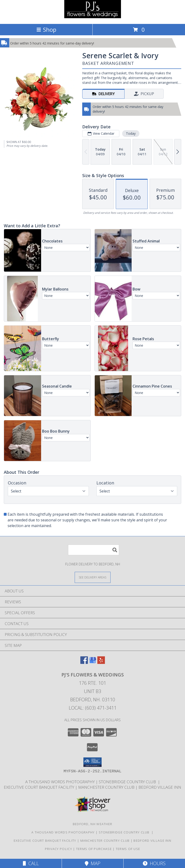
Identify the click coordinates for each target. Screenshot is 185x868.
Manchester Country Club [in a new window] (107, 787)
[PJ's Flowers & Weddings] (93, 17)
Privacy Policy (58, 849)
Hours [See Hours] (154, 863)
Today (131, 133)
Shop (46, 29)
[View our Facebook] (84, 662)
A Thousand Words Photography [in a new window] (60, 782)
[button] (92, 762)
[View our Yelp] (101, 662)
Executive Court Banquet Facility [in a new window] (39, 787)
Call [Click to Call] (31, 863)
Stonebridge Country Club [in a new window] (128, 782)
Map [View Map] (93, 863)
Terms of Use (128, 849)
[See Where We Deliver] (93, 577)
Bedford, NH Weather (93, 824)
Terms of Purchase (94, 849)
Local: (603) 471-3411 (93, 708)
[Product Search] (94, 550)
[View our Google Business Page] (93, 662)
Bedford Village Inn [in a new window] (160, 787)
